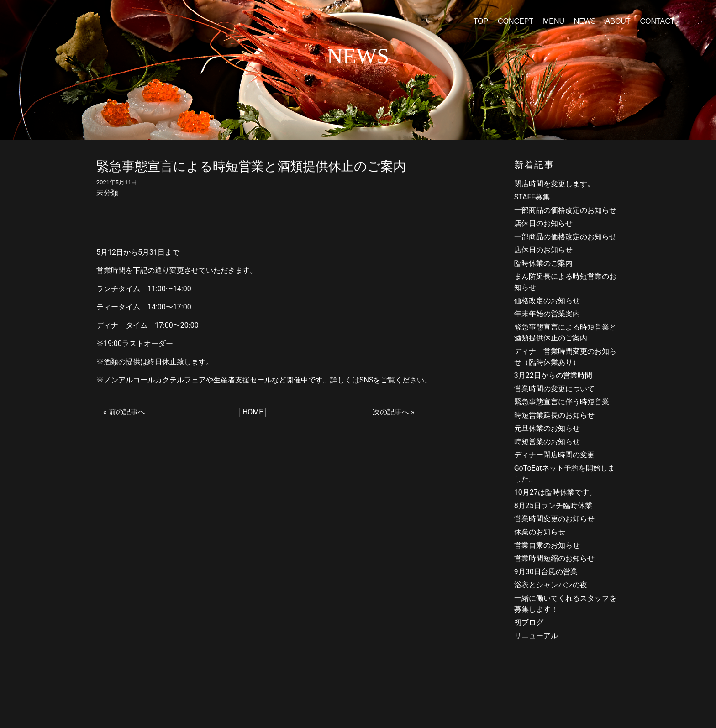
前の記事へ (127, 412)
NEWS (585, 21)
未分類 (107, 193)
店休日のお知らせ (543, 223)
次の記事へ (391, 412)
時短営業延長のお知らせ (554, 415)
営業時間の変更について (554, 389)
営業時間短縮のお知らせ (554, 558)
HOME (253, 412)
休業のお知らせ (540, 532)
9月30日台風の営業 (546, 572)
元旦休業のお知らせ (547, 428)
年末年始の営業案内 (547, 314)
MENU (554, 21)
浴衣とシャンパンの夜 (551, 585)
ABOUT (618, 21)
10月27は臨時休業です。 (555, 492)
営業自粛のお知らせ (547, 545)
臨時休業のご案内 (543, 263)
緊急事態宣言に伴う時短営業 (562, 402)
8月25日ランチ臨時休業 (553, 505)
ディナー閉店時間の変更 (554, 455)
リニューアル (536, 636)
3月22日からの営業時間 (553, 375)
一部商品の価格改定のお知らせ (565, 210)
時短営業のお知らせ (547, 442)
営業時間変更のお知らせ (554, 519)
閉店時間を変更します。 (554, 184)
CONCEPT (516, 21)
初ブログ (529, 622)
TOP (481, 21)
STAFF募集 (532, 197)
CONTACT (657, 21)
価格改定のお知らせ (547, 301)
